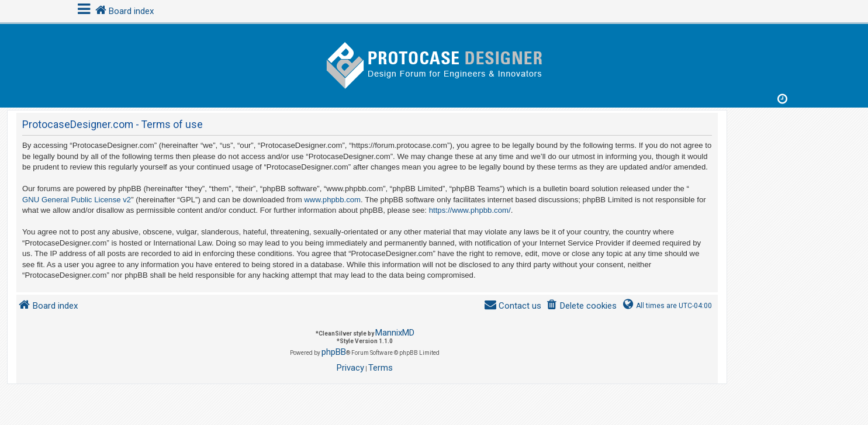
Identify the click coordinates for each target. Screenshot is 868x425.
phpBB (334, 352)
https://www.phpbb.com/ (470, 210)
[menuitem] (581, 306)
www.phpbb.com (332, 200)
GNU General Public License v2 (77, 200)
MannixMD (395, 333)
